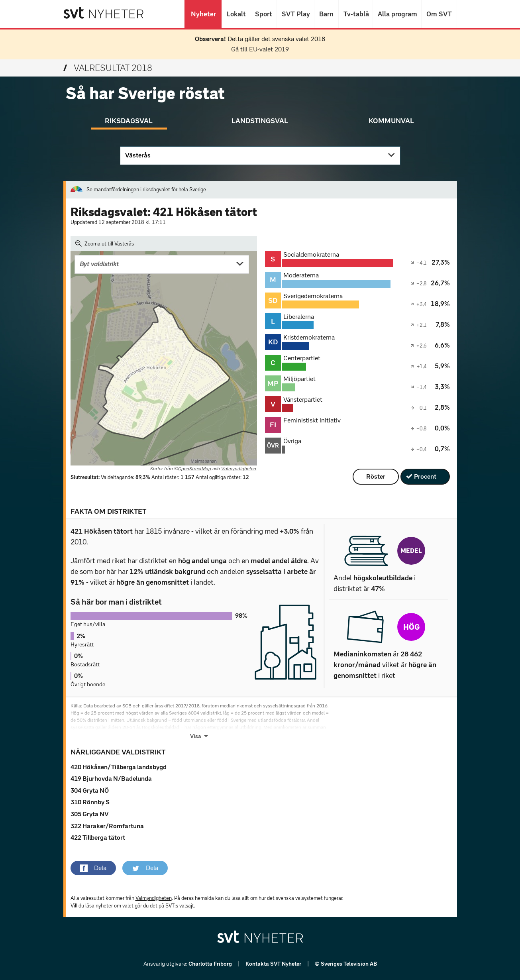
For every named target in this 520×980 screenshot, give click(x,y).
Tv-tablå (356, 14)
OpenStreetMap (195, 469)
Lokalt (236, 14)
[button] (93, 868)
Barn (326, 14)
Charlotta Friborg (211, 964)
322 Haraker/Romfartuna (107, 826)
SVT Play (295, 14)
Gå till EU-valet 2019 (260, 49)
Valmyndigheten (239, 469)
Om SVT (439, 14)
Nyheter (203, 14)
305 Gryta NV (90, 814)
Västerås (138, 155)
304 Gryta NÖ (90, 790)
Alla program (397, 14)
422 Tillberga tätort (98, 838)
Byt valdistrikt (99, 264)
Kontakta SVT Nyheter (274, 964)
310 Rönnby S (90, 802)
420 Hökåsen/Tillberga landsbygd (119, 767)
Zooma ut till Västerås (105, 244)
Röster (376, 476)
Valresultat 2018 (108, 68)
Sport (263, 14)
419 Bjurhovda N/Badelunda (111, 779)
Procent (425, 476)
